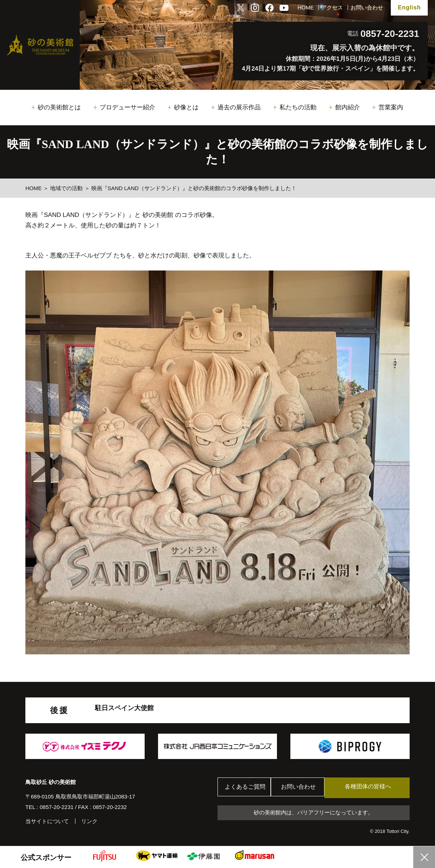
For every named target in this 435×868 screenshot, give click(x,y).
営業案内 (391, 107)
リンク (89, 821)
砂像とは (186, 107)
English (409, 7)
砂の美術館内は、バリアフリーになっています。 (314, 813)
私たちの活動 (298, 107)
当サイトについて (47, 821)
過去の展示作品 (239, 107)
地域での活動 (66, 188)
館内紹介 (348, 107)
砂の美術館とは (59, 107)
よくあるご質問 (246, 788)
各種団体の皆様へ (375, 787)
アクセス (332, 7)
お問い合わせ (367, 7)
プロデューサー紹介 (127, 107)
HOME (306, 7)
